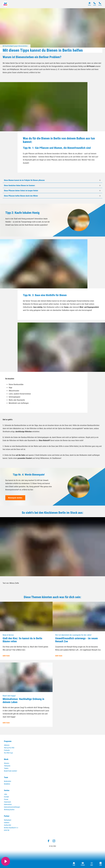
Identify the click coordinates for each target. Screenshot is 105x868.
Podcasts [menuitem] (7, 750)
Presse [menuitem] (6, 799)
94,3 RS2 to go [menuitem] (8, 753)
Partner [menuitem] (7, 816)
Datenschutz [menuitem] (8, 805)
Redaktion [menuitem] (7, 784)
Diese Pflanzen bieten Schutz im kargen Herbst (21, 191)
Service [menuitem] (7, 790)
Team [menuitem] (6, 777)
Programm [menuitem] (8, 741)
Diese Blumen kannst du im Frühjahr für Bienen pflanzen (24, 180)
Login (101, 864)
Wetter (89, 4)
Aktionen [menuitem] (7, 745)
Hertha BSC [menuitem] (8, 825)
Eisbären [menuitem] (7, 823)
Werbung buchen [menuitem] (9, 810)
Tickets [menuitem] (6, 768)
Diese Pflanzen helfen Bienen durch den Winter (21, 196)
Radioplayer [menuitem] (8, 820)
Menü (92, 864)
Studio (95, 4)
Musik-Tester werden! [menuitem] (10, 771)
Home (74, 864)
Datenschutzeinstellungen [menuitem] (12, 807)
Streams (83, 864)
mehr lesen (6, 656)
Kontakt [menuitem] (6, 797)
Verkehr (100, 4)
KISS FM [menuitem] (7, 830)
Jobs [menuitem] (5, 794)
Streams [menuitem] (7, 763)
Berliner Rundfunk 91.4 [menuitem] (11, 828)
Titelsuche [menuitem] (7, 766)
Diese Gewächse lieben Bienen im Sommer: (20, 185)
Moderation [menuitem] (8, 781)
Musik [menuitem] (6, 759)
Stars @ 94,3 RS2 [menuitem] (9, 748)
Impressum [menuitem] (7, 802)
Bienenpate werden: (15, 498)
